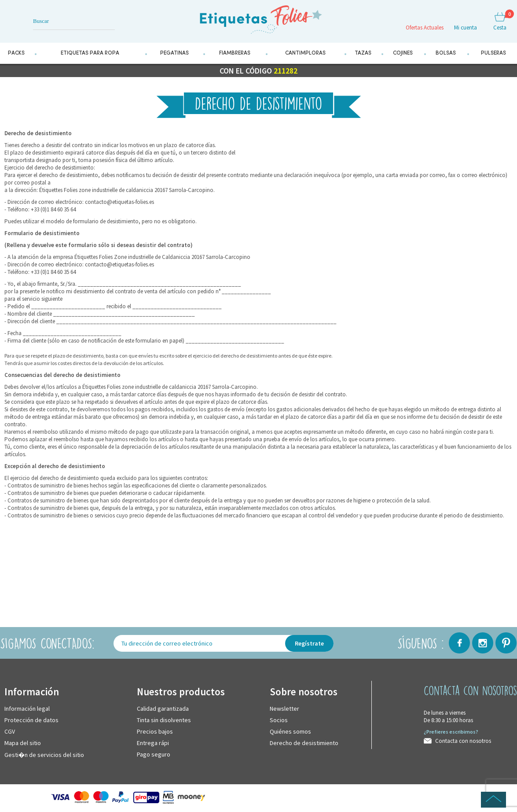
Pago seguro (154, 754)
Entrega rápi (153, 743)
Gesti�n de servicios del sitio (44, 755)
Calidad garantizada (163, 709)
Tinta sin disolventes (164, 720)
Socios (279, 720)
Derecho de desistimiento (304, 743)
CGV (10, 731)
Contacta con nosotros (463, 741)
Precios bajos (155, 731)
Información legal (27, 709)
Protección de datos (31, 720)
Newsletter (284, 709)
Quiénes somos (290, 731)
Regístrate (309, 643)
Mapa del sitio (23, 743)
